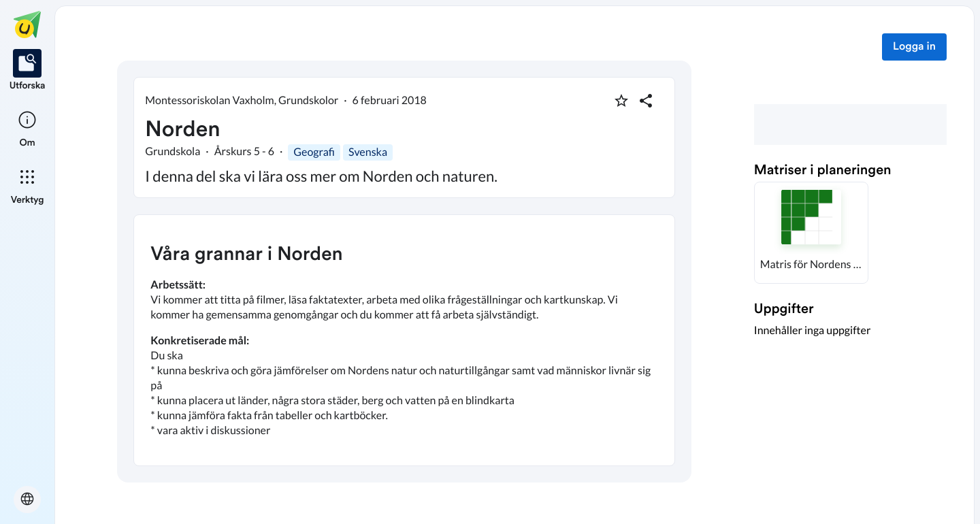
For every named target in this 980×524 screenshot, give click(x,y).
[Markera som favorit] (621, 101)
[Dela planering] (646, 101)
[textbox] (404, 340)
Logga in (914, 47)
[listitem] (28, 71)
